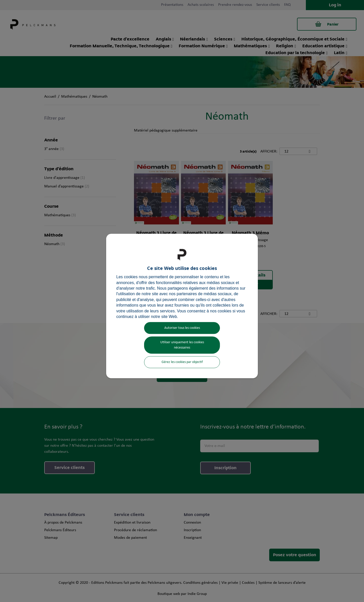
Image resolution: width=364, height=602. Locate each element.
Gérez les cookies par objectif (182, 362)
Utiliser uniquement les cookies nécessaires (182, 345)
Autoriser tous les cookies (182, 328)
